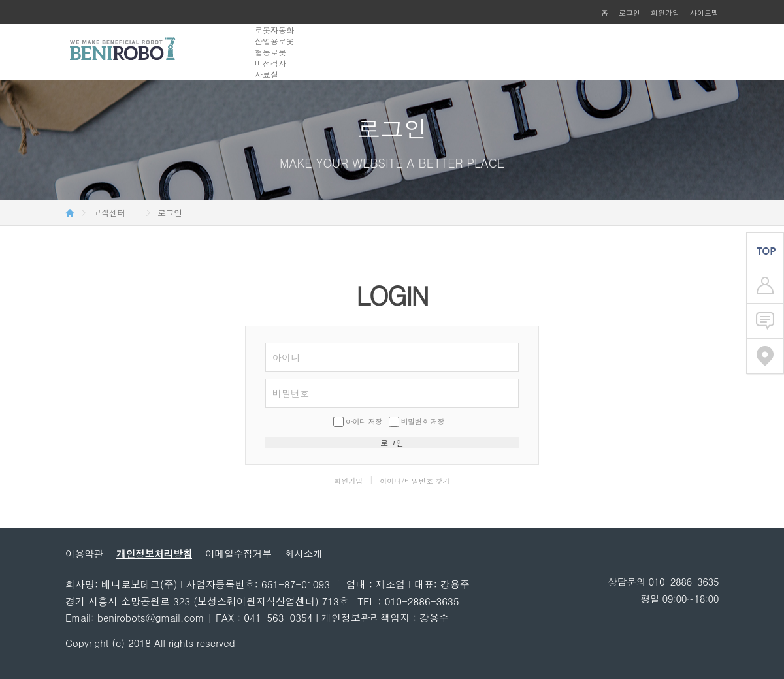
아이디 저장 (364, 421)
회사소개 (304, 553)
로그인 (629, 13)
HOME (70, 213)
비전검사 (270, 63)
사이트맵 (704, 13)
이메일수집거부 (238, 553)
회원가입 (665, 13)
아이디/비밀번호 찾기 (415, 481)
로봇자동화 (274, 30)
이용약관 (84, 553)
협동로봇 (270, 52)
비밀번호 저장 (423, 421)
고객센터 (109, 213)
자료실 (267, 74)
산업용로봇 (274, 41)
